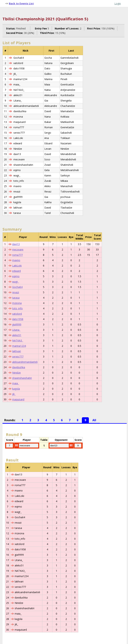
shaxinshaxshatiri (22, 378)
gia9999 (17, 324)
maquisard (18, 399)
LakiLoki (17, 266)
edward (16, 271)
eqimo (16, 276)
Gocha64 (17, 287)
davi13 (16, 244)
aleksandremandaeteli (25, 362)
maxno (16, 260)
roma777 (17, 255)
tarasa (16, 298)
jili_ (14, 394)
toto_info (17, 308)
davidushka (19, 367)
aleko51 (17, 335)
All (94, 420)
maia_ (16, 383)
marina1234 (19, 346)
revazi (16, 292)
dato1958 (18, 319)
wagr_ (16, 282)
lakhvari (17, 351)
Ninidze (16, 373)
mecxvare (18, 249)
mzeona (17, 303)
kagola (16, 389)
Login (118, 3)
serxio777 (18, 357)
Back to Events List (21, 3)
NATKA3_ (18, 340)
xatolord (17, 314)
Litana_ (16, 330)
